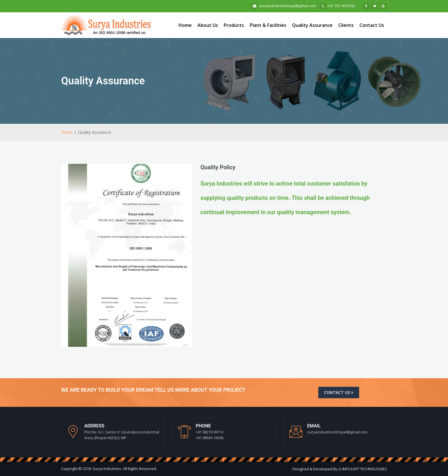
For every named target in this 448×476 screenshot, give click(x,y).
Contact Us (372, 25)
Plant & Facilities (268, 25)
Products (234, 25)
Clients (346, 25)
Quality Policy (218, 167)
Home (185, 25)
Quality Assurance (312, 25)
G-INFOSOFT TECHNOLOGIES (363, 469)
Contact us (339, 392)
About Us (208, 25)
